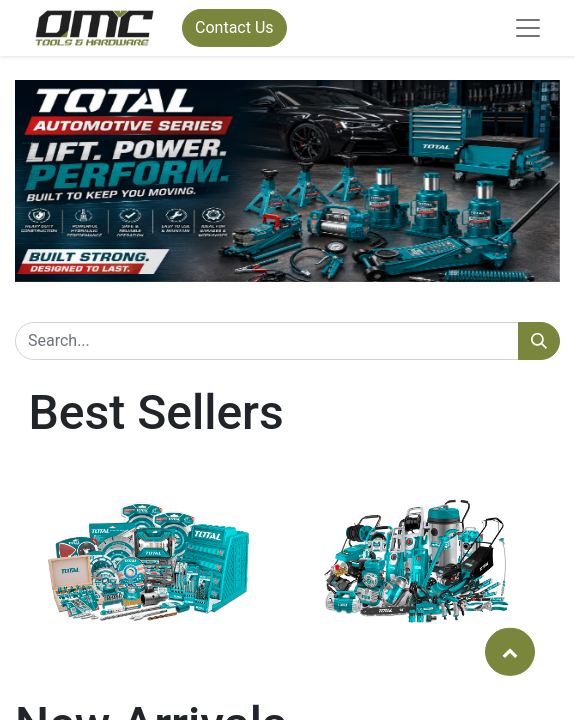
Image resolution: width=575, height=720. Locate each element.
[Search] (539, 341)
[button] (510, 651)
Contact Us (234, 27)
